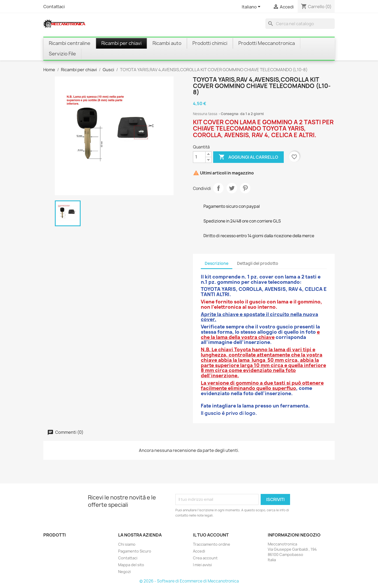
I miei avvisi (202, 565)
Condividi (218, 188)
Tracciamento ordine (212, 544)
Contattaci (54, 7)
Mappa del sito (131, 565)
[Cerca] (300, 24)
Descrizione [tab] (217, 263)
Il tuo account (211, 535)
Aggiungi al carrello (248, 157)
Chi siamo (127, 544)
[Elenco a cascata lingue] (252, 7)
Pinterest (245, 188)
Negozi (124, 572)
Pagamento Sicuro (135, 551)
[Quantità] (199, 157)
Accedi (199, 551)
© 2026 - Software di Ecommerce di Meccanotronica (189, 581)
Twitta (232, 188)
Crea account (205, 558)
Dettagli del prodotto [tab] (258, 263)
